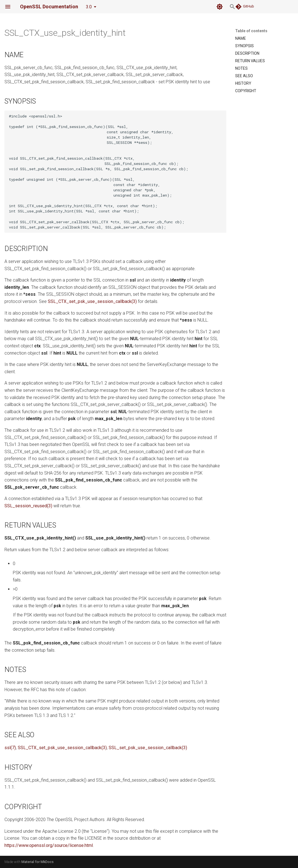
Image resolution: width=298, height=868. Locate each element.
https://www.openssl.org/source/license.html (49, 845)
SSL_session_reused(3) (28, 506)
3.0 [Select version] (89, 7)
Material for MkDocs (38, 862)
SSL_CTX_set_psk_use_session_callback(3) (92, 301)
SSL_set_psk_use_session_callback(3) (148, 748)
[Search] (194, 7)
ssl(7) (10, 748)
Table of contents (251, 31)
